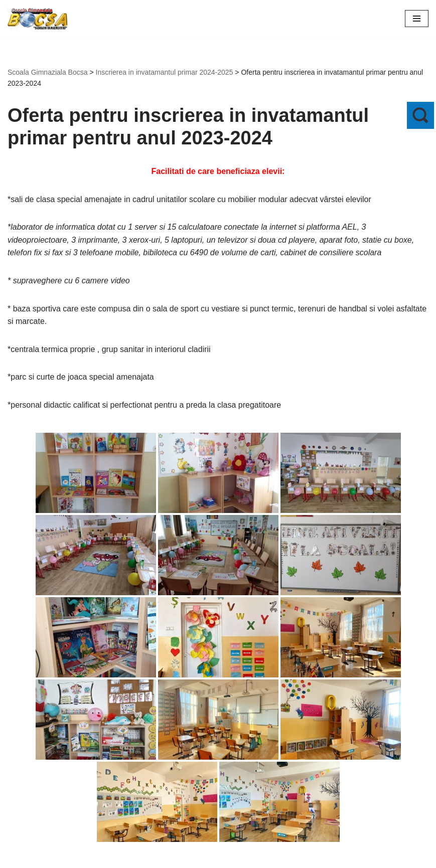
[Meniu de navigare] (417, 19)
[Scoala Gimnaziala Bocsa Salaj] (38, 18)
